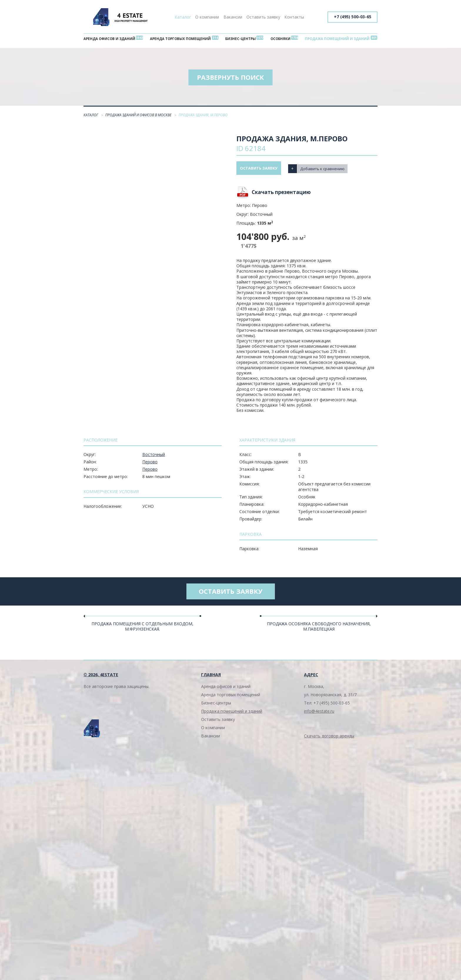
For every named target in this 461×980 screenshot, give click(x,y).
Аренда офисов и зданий (111, 39)
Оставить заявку (263, 17)
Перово (150, 464)
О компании (207, 17)
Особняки (279, 39)
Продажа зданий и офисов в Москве (139, 118)
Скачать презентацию (281, 194)
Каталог (183, 17)
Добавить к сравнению (329, 170)
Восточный (154, 457)
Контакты (294, 17)
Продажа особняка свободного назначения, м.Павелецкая (319, 630)
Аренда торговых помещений (182, 39)
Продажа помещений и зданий (335, 39)
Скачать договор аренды (329, 740)
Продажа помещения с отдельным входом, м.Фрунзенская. (142, 630)
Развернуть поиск (230, 79)
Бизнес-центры (242, 39)
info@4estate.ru (319, 715)
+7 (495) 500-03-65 (352, 17)
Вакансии (233, 17)
